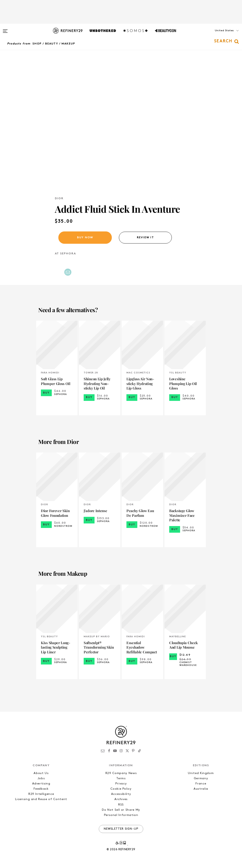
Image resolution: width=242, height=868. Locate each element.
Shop (37, 44)
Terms (121, 778)
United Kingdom (201, 773)
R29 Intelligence (41, 794)
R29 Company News (121, 773)
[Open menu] (5, 29)
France (201, 784)
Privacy (121, 784)
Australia (201, 789)
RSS (121, 805)
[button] (218, 35)
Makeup (68, 44)
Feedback (41, 789)
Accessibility (121, 794)
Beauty (52, 44)
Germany (201, 778)
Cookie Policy (121, 789)
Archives (121, 799)
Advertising (41, 784)
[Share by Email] (68, 272)
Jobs (41, 778)
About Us (41, 773)
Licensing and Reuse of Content (41, 799)
